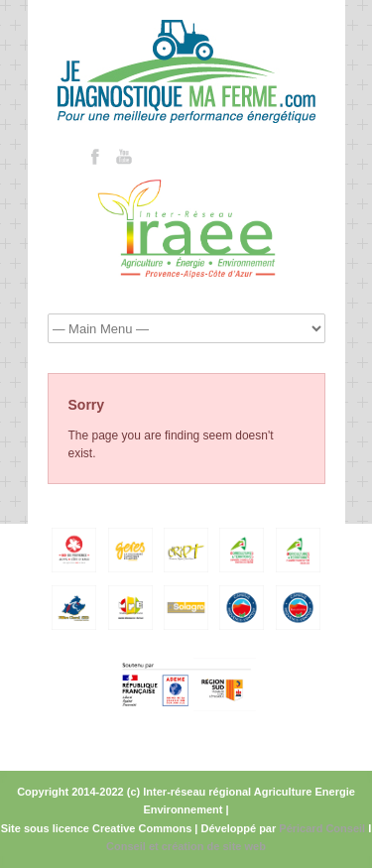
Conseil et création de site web (186, 846)
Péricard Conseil (322, 828)
